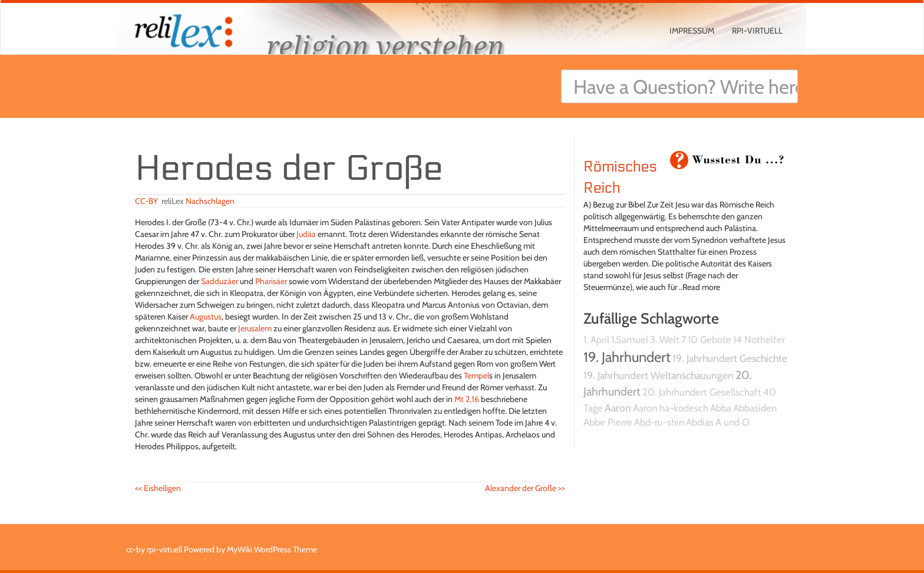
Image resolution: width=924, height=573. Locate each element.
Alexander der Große (525, 488)
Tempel (476, 376)
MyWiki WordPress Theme (272, 549)
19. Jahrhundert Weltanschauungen (659, 375)
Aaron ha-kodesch (671, 408)
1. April (596, 340)
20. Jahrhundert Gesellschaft (702, 392)
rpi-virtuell (757, 31)
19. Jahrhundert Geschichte (730, 358)
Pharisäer (271, 281)
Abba (721, 408)
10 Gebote (709, 340)
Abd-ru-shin (659, 422)
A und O (732, 422)
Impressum (692, 31)
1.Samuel (630, 340)
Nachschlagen (210, 201)
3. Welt (665, 340)
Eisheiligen (158, 488)
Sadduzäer (220, 281)
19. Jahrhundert (627, 357)
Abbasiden (755, 408)
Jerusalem (255, 328)
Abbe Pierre (608, 422)
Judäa (306, 234)
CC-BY (146, 201)
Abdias (700, 422)
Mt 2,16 (467, 399)
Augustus (206, 317)
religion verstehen (385, 46)
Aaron (618, 408)
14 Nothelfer (759, 340)
